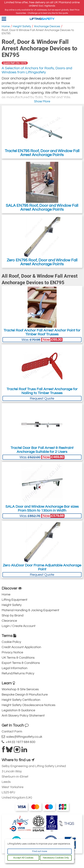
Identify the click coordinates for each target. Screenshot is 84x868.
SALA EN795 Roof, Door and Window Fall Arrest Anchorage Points (42, 187)
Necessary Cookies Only (56, 858)
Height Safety (22, 26)
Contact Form (12, 731)
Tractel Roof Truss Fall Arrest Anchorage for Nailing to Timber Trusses (42, 391)
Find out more (40, 851)
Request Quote (42, 398)
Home (6, 26)
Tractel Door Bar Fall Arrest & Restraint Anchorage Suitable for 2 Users (42, 450)
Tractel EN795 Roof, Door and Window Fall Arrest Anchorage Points (42, 132)
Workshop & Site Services (20, 689)
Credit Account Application (21, 647)
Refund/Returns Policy (18, 673)
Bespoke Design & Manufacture (25, 695)
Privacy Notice (12, 652)
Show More (42, 101)
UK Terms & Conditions (18, 658)
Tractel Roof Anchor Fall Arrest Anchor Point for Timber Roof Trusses (42, 332)
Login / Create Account (19, 626)
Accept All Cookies (23, 858)
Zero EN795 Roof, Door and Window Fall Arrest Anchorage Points (42, 241)
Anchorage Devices (47, 26)
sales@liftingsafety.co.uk (22, 737)
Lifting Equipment (15, 600)
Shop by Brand (13, 615)
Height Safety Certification (21, 700)
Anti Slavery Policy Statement (23, 716)
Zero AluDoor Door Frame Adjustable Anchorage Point (42, 567)
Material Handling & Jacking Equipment (30, 610)
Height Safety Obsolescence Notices (29, 705)
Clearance (9, 621)
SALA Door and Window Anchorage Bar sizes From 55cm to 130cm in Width (42, 509)
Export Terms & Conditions (21, 663)
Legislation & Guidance (18, 710)
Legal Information (15, 668)
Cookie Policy (11, 642)
